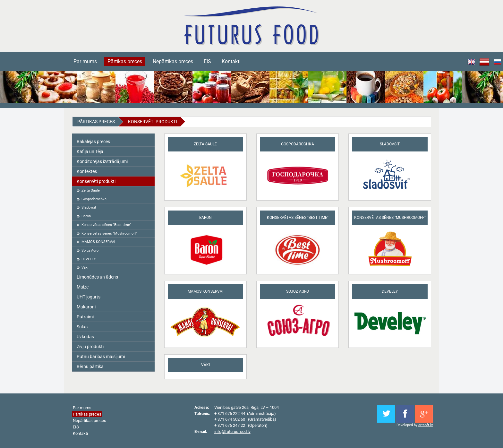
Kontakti (231, 61)
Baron (86, 216)
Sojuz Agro (90, 250)
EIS (207, 61)
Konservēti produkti (153, 122)
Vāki (85, 267)
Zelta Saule (91, 190)
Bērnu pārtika (90, 366)
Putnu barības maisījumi (101, 357)
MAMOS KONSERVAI (98, 242)
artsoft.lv (426, 425)
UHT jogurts (89, 297)
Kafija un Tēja (90, 151)
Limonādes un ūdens (97, 277)
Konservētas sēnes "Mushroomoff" (109, 233)
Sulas (82, 327)
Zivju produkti (90, 347)
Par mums (85, 61)
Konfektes (87, 171)
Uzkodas (85, 337)
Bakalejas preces (93, 142)
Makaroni (86, 307)
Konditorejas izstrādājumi (102, 161)
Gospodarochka (94, 199)
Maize (83, 287)
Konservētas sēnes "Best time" (106, 225)
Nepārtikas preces (173, 61)
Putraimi (85, 317)
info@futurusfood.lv (232, 431)
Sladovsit (89, 207)
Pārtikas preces (125, 61)
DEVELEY (89, 259)
